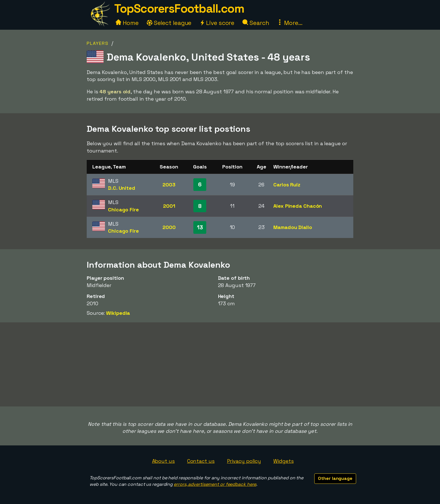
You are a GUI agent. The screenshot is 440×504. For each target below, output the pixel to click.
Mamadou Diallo (293, 227)
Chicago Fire (123, 210)
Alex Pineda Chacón (298, 206)
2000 (169, 227)
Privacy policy (244, 461)
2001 (169, 206)
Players (98, 43)
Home (127, 23)
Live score (217, 23)
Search (256, 23)
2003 (169, 185)
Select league (169, 23)
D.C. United (122, 188)
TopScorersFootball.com (179, 9)
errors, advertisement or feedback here (215, 484)
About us (163, 461)
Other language (335, 478)
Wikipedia (118, 313)
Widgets (283, 461)
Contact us (201, 461)
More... (290, 23)
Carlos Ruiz (287, 185)
